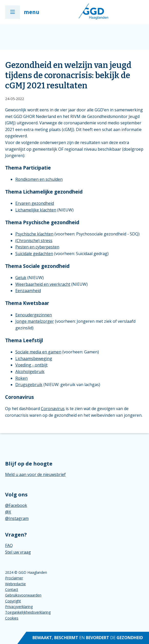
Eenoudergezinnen (34, 315)
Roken (21, 378)
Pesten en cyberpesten (37, 247)
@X (8, 512)
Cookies (12, 618)
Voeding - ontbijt (31, 365)
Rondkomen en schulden (39, 179)
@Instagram (17, 518)
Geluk (21, 278)
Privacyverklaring (19, 607)
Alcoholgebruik (30, 372)
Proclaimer (14, 578)
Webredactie (15, 584)
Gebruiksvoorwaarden (23, 595)
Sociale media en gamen (38, 352)
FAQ (9, 545)
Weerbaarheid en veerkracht (43, 284)
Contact (12, 589)
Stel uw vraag (18, 552)
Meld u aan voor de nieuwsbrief (35, 474)
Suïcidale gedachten (34, 254)
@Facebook (16, 505)
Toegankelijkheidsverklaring (28, 612)
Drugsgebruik (29, 385)
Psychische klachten (34, 234)
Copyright (13, 601)
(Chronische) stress (34, 241)
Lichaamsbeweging (34, 359)
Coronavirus (53, 409)
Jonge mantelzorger (35, 321)
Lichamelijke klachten (36, 210)
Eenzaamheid (28, 291)
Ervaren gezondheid (35, 203)
